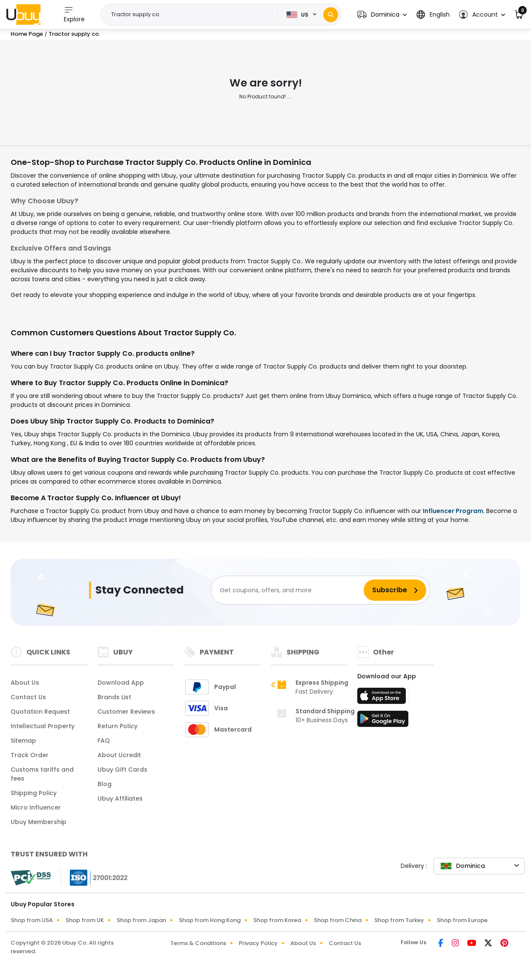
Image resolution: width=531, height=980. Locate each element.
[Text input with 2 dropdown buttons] (192, 14)
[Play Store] (383, 721)
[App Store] (383, 698)
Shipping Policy (34, 793)
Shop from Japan (141, 920)
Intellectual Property (43, 726)
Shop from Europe (462, 920)
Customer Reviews (126, 712)
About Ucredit (119, 755)
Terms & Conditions (198, 943)
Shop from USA (32, 920)
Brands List (114, 697)
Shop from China (338, 920)
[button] (382, 15)
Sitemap (23, 741)
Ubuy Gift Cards (122, 770)
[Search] (331, 15)
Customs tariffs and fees (42, 774)
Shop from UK (85, 920)
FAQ (104, 741)
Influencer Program (453, 511)
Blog (105, 784)
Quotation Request (40, 712)
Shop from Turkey (399, 920)
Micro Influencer (36, 807)
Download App (121, 683)
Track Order (30, 755)
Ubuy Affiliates (120, 798)
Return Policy (118, 726)
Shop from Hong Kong (210, 920)
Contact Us (28, 697)
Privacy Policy (258, 943)
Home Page (27, 34)
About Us (25, 683)
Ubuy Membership (39, 822)
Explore (74, 14)
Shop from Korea (277, 920)
